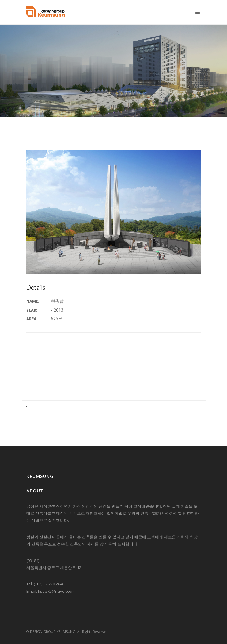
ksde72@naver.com (56, 591)
